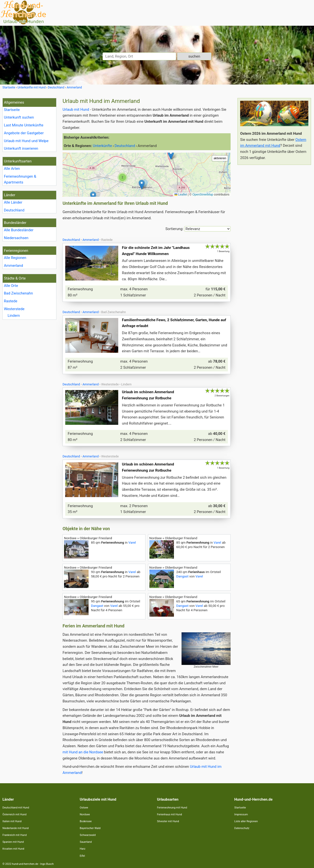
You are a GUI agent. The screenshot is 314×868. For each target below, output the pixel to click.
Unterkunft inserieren (21, 148)
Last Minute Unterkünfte (24, 125)
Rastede (11, 301)
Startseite (12, 110)
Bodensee (86, 821)
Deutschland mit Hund (16, 808)
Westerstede (14, 309)
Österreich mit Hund (14, 814)
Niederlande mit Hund (15, 828)
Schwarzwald (88, 835)
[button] (171, 155)
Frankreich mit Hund (15, 835)
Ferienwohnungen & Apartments (20, 179)
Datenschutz (242, 828)
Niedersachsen (16, 238)
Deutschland (14, 210)
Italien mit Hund (12, 821)
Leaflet (181, 195)
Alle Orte (11, 286)
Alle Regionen (15, 258)
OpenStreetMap (203, 195)
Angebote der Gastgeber (24, 133)
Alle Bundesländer (19, 230)
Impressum (241, 814)
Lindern (14, 316)
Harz (83, 849)
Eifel (82, 856)
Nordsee (85, 814)
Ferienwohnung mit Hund (172, 808)
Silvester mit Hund (168, 821)
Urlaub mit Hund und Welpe (26, 141)
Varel (132, 542)
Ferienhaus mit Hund (169, 814)
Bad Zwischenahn (18, 293)
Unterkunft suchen (19, 117)
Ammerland (13, 266)
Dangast (183, 576)
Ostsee (84, 808)
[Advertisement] (274, 242)
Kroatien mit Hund (13, 849)
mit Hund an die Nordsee (83, 752)
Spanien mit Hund (13, 842)
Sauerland (86, 842)
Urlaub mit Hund (76, 110)
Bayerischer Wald (90, 828)
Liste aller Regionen (246, 821)
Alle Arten (12, 169)
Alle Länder (13, 202)
